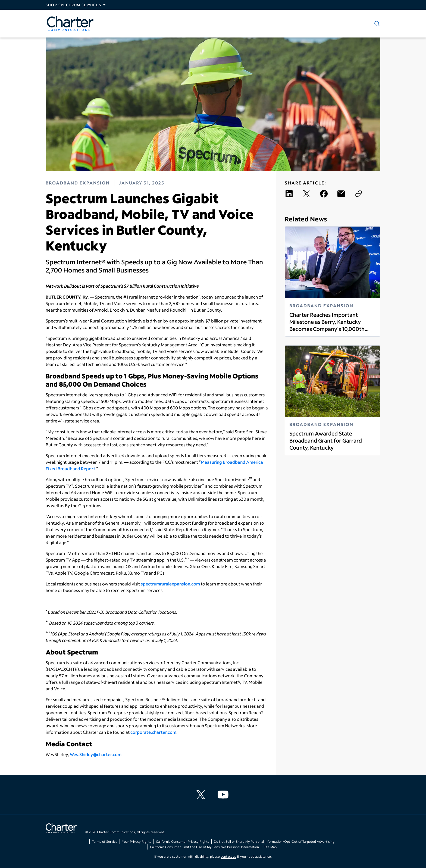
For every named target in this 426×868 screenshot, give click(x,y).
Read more (289, 332)
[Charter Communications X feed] (202, 795)
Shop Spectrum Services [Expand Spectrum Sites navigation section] (73, 5)
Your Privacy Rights (137, 842)
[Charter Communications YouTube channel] (224, 795)
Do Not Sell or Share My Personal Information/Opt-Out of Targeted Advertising (274, 842)
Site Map (270, 847)
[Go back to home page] (61, 829)
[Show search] (376, 24)
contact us (228, 856)
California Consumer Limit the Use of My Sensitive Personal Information (204, 847)
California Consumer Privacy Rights (183, 842)
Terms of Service (105, 842)
